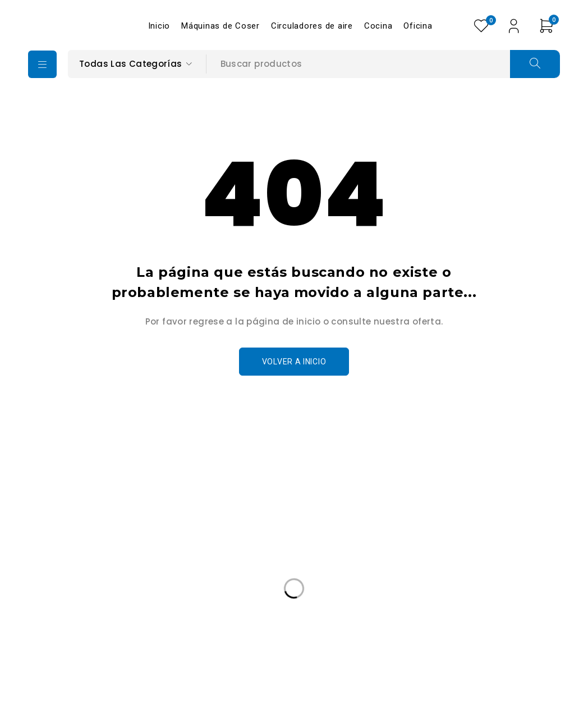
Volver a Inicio (294, 362)
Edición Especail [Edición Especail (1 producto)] (73, 642)
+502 (63, 571)
